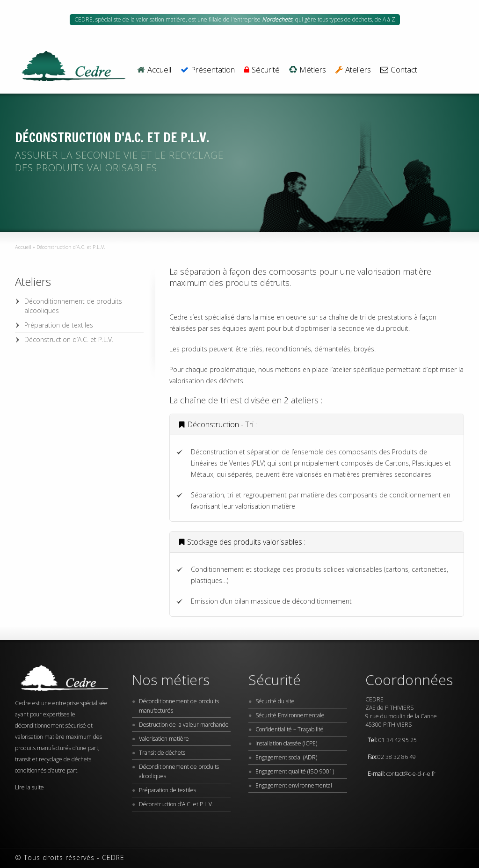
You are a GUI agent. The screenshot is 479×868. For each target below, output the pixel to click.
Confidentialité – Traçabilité (290, 729)
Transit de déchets (162, 753)
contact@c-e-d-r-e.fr (411, 774)
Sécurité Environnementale (290, 715)
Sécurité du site (275, 701)
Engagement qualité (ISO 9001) (295, 771)
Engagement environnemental (294, 785)
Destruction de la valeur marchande (184, 725)
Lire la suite (29, 787)
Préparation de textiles (59, 325)
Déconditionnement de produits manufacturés (179, 706)
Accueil (154, 70)
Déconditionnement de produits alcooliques (73, 306)
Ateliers (353, 70)
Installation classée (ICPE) (286, 743)
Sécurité (262, 70)
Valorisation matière (164, 739)
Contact (399, 70)
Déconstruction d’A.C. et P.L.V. (69, 339)
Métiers (308, 70)
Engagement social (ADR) (286, 757)
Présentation (208, 70)
